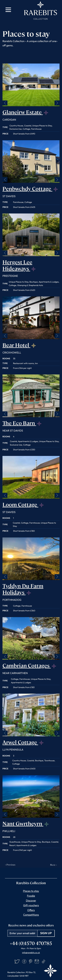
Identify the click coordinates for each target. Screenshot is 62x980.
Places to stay (31, 891)
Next (57, 103)
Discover (31, 901)
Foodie (31, 896)
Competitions (31, 915)
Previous (5, 103)
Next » (53, 865)
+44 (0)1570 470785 (31, 943)
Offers (31, 910)
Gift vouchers (31, 905)
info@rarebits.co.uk (31, 953)
